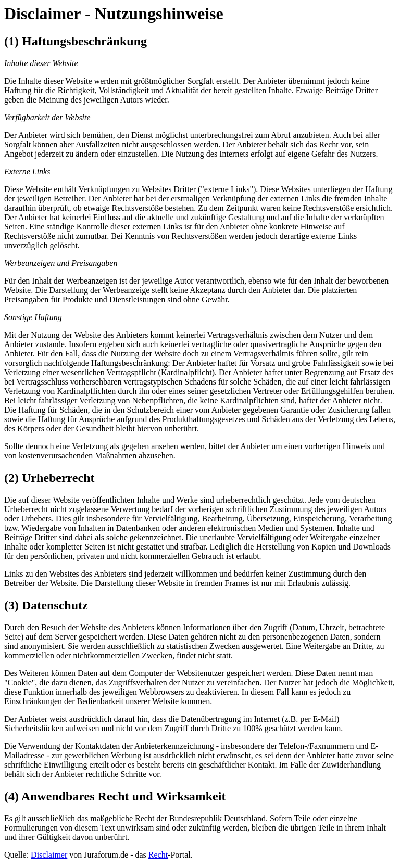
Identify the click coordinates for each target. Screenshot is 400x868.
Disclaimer (49, 855)
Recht (158, 855)
